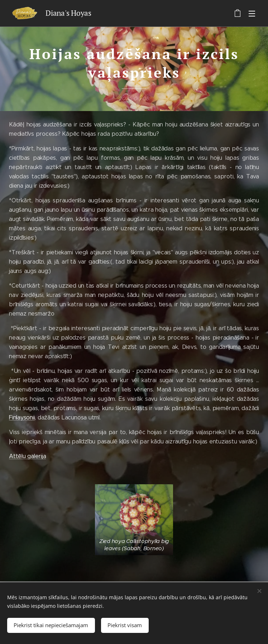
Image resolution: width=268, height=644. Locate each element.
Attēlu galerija (27, 456)
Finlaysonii (22, 417)
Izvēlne (252, 14)
